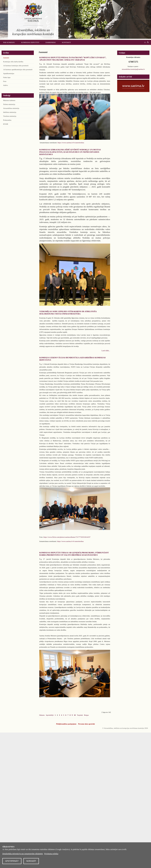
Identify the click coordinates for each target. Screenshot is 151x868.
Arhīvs (6, 85)
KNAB (6, 124)
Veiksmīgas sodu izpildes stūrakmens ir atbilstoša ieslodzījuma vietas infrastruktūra (68, 313)
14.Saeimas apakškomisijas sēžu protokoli (18, 69)
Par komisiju (9, 42)
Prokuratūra (7, 120)
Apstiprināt (12, 861)
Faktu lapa (7, 77)
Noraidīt (31, 861)
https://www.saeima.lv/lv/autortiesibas (71, 143)
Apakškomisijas (9, 73)
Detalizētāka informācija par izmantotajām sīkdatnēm (23, 854)
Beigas (86, 715)
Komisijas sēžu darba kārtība (13, 62)
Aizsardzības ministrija (11, 108)
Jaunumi (6, 58)
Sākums (42, 715)
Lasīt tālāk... (106, 351)
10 (75, 715)
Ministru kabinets (9, 100)
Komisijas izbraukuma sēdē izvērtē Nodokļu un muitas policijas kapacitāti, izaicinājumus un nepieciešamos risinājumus (70, 152)
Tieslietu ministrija (10, 116)
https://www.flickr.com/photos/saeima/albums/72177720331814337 (67, 537)
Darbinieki (50, 42)
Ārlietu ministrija (9, 104)
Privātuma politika (51, 854)
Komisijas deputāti (30, 42)
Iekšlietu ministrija (10, 112)
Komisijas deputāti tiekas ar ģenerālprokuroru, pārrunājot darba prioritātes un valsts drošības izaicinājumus (74, 554)
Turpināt (80, 715)
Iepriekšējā (50, 715)
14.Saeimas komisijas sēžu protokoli (16, 66)
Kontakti (66, 42)
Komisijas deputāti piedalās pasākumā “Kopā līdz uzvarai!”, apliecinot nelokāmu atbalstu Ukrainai (73, 59)
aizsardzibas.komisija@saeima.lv (133, 69)
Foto (5, 81)
